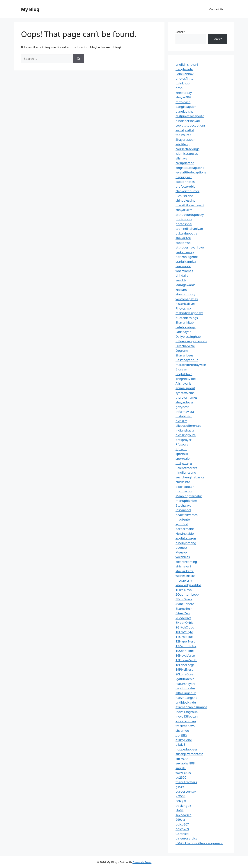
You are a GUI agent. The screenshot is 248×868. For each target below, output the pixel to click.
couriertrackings (187, 149)
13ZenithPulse (186, 646)
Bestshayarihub (187, 360)
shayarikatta (185, 571)
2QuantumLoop (187, 594)
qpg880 (181, 735)
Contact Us (216, 9)
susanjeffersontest (189, 754)
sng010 (181, 768)
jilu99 (179, 810)
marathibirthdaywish (191, 365)
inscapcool (183, 510)
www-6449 (183, 773)
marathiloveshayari (190, 205)
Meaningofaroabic (189, 496)
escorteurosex (186, 721)
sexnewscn (183, 815)
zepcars (181, 290)
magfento (183, 519)
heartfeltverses (187, 515)
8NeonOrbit (184, 623)
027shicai (182, 834)
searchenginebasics (190, 477)
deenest (181, 547)
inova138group (187, 712)
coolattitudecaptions (191, 125)
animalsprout (185, 388)
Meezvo (181, 552)
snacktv (181, 280)
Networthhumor (187, 191)
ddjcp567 (182, 824)
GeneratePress (142, 862)
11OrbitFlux (184, 637)
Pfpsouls (182, 444)
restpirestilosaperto (190, 116)
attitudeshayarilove (190, 247)
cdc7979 (182, 759)
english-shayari (187, 64)
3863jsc (181, 801)
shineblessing (186, 200)
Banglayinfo (184, 69)
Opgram (182, 350)
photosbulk (184, 219)
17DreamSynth (186, 660)
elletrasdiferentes (188, 426)
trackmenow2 (186, 726)
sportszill (182, 454)
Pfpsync (181, 449)
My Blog (30, 9)
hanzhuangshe (186, 698)
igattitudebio (185, 679)
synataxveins (185, 393)
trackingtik (183, 806)
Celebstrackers (186, 468)
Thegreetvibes (186, 379)
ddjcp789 (182, 829)
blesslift (181, 421)
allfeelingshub (186, 693)
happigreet (184, 177)
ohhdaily (182, 275)
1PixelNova (184, 590)
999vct (180, 820)
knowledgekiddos (188, 585)
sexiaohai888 (185, 763)
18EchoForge (185, 665)
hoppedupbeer (186, 749)
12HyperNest (185, 641)
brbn (179, 88)
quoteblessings (187, 318)
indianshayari (185, 430)
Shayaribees (184, 355)
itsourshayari (185, 684)
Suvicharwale (185, 346)
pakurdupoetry (186, 233)
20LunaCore (184, 674)
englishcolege (186, 538)
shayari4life (184, 210)
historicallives (185, 304)
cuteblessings (186, 327)
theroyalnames (186, 397)
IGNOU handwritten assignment (199, 843)
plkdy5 (180, 744)
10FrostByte (184, 632)
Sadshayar (183, 332)
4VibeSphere (185, 604)
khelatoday (184, 93)
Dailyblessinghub (188, 337)
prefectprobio (186, 186)
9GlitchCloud (185, 627)
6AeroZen (183, 613)
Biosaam (182, 369)
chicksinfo (183, 482)
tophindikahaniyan (189, 229)
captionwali (184, 243)
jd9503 (180, 796)
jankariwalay (185, 252)
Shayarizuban (185, 140)
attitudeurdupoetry (190, 215)
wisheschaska (186, 576)
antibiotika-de (186, 702)
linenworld (183, 266)
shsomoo (182, 731)
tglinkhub (183, 83)
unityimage (184, 463)
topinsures (183, 135)
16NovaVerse (185, 655)
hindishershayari (188, 121)
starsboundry (185, 294)
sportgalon (184, 458)
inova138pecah (187, 716)
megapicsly (184, 580)
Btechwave (184, 505)
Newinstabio (185, 534)
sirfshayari (183, 566)
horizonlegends (187, 257)
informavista (185, 412)
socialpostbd (185, 130)
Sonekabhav (184, 74)
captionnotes (185, 182)
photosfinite (184, 78)
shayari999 (184, 97)
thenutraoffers (186, 782)
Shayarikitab (185, 322)
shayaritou (183, 238)
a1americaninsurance (191, 707)
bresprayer (184, 440)
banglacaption (186, 107)
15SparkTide (185, 651)
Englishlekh (184, 374)
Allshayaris (183, 383)
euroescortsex (186, 791)
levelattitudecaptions (191, 172)
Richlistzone (184, 196)
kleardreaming (186, 562)
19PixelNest (184, 669)
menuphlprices (187, 501)
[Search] (79, 59)
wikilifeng (183, 144)
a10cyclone (184, 740)
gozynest (182, 407)
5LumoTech (184, 609)
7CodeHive (183, 618)
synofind (182, 524)
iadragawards (186, 285)
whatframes (184, 271)
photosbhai (184, 224)
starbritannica (186, 261)
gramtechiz (184, 491)
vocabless (183, 557)
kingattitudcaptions (190, 168)
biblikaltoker (185, 487)
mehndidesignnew (189, 313)
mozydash (183, 102)
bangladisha (185, 111)
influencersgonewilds (191, 341)
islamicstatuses (187, 153)
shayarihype (184, 402)
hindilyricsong (186, 472)
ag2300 (181, 777)
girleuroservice (186, 838)
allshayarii (183, 158)
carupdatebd (185, 163)
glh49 (180, 787)
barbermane (185, 529)
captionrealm (185, 688)
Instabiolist (184, 416)
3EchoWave (184, 599)
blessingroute (186, 435)
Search (180, 32)
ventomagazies (187, 299)
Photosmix (183, 308)
